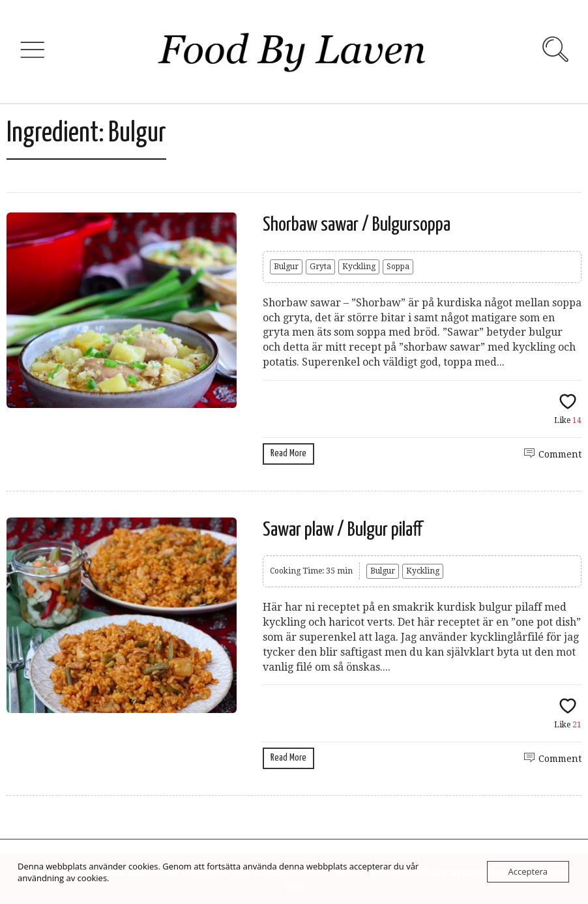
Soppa (398, 267)
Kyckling (359, 267)
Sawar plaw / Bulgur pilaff (343, 530)
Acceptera (528, 871)
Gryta (320, 267)
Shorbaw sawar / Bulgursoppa (357, 225)
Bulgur (286, 267)
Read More (288, 453)
